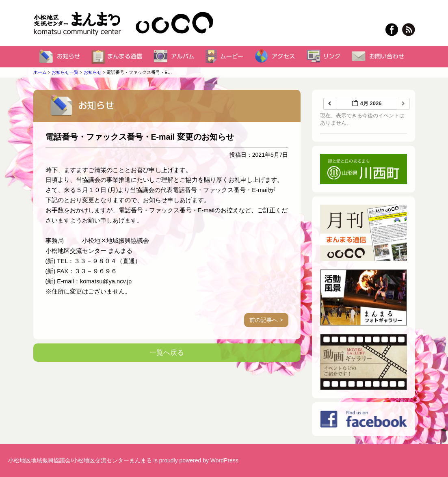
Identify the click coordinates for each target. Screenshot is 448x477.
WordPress (224, 460)
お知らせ (93, 72)
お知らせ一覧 (65, 72)
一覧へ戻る (167, 353)
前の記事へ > (266, 320)
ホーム (40, 72)
